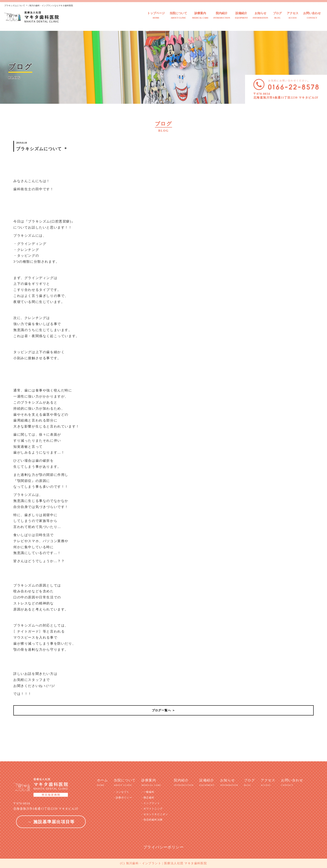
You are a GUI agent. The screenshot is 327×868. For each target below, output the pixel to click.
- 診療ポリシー (123, 798)
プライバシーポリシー (163, 847)
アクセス (293, 16)
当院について (178, 16)
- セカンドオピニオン (155, 814)
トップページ (156, 16)
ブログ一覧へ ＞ (164, 710)
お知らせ (260, 16)
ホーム (103, 783)
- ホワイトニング (152, 809)
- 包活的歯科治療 (152, 820)
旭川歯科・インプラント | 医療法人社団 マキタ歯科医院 (167, 863)
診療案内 (200, 16)
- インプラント (151, 803)
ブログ (277, 16)
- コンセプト (121, 792)
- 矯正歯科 (148, 798)
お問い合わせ (312, 16)
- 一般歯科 (148, 792)
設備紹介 (241, 16)
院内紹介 (222, 16)
